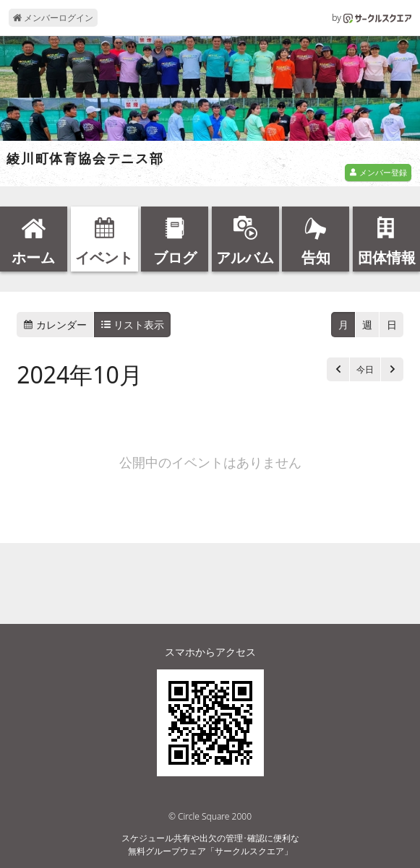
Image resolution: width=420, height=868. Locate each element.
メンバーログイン (53, 18)
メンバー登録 (378, 172)
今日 (365, 369)
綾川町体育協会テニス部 (85, 159)
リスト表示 (133, 325)
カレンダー (55, 325)
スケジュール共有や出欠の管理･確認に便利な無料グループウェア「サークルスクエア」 (210, 845)
